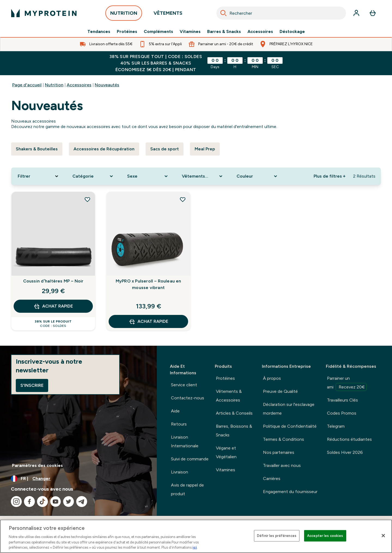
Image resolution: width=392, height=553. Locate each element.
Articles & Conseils (234, 413)
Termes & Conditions (284, 439)
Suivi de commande (190, 459)
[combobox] (281, 13)
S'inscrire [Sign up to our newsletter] (32, 385)
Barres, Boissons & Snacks (234, 431)
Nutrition (54, 85)
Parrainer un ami (347, 383)
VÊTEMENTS (168, 15)
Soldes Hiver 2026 (345, 452)
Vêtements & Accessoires (229, 396)
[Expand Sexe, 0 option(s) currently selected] (148, 176)
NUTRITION (124, 15)
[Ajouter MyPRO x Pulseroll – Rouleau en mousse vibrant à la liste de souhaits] (183, 199)
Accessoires (260, 32)
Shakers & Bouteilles (37, 149)
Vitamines (190, 32)
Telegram (336, 426)
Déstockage (292, 32)
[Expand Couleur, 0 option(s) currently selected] (257, 176)
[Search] (223, 13)
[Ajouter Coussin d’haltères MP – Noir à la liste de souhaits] (87, 199)
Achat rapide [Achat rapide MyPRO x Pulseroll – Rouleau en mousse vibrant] (148, 321)
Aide (175, 411)
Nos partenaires (279, 452)
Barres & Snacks (224, 32)
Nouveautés (107, 85)
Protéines (127, 32)
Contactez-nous (188, 398)
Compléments (158, 32)
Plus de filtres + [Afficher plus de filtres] (330, 176)
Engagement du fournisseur (290, 492)
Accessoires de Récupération (104, 149)
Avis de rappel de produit (187, 489)
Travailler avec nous (282, 465)
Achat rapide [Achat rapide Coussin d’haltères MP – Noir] (53, 306)
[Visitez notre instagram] (16, 502)
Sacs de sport (165, 149)
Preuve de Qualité (280, 391)
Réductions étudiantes (349, 439)
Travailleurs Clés (342, 400)
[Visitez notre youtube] (56, 502)
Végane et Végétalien (226, 452)
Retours (179, 424)
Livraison (180, 472)
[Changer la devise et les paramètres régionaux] (78, 479)
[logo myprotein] (44, 13)
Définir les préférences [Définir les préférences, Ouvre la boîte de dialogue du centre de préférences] (277, 536)
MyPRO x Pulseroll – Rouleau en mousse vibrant (148, 284)
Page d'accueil (27, 85)
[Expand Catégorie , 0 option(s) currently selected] (93, 176)
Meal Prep (205, 149)
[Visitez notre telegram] (82, 502)
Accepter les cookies (325, 536)
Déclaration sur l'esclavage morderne (289, 409)
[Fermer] (383, 536)
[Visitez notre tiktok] (42, 502)
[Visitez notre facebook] (29, 502)
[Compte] (356, 13)
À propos (272, 378)
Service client (184, 385)
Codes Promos (342, 413)
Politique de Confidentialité (290, 426)
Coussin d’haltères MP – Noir (53, 281)
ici (195, 547)
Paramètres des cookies (37, 465)
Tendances (99, 32)
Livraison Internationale (185, 441)
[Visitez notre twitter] (69, 502)
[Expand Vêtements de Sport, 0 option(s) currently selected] (203, 176)
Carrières (272, 478)
